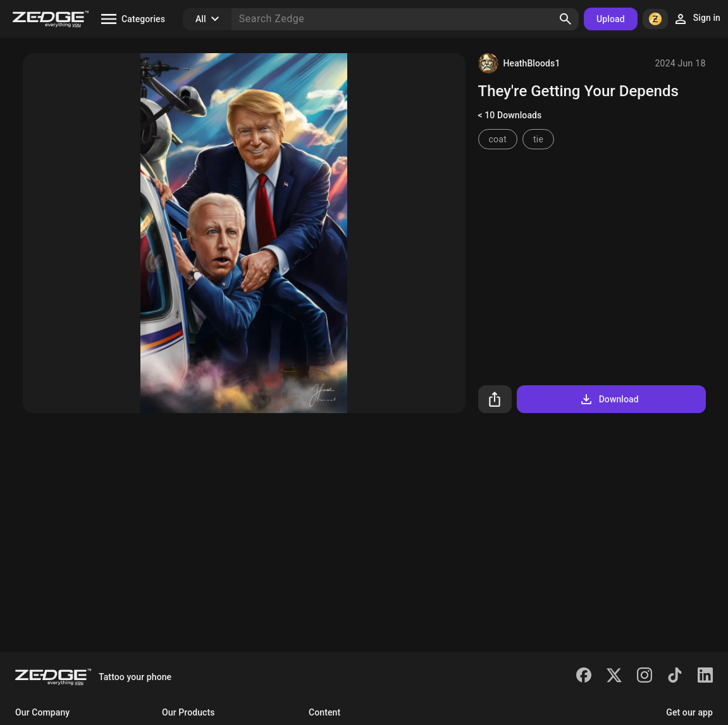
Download (609, 399)
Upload (611, 19)
